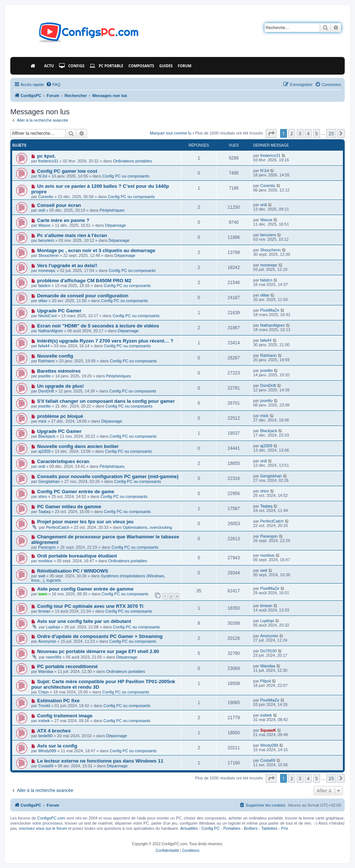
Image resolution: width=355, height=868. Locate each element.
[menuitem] (53, 85)
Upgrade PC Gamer (59, 311)
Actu (49, 66)
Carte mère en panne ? (63, 220)
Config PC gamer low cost (67, 171)
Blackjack (47, 436)
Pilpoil (266, 681)
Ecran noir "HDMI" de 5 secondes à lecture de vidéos (98, 326)
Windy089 (47, 751)
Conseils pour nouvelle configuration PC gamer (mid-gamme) (108, 476)
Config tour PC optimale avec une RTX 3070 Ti (90, 606)
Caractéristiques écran (63, 461)
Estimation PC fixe (58, 701)
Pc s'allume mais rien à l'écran (72, 235)
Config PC (211, 828)
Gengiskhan (49, 481)
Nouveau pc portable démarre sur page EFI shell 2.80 (98, 651)
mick (42, 421)
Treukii (44, 706)
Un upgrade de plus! (60, 386)
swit (42, 576)
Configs (72, 66)
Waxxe (44, 225)
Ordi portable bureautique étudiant (77, 556)
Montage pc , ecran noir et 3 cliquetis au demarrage (96, 250)
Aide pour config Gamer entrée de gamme (85, 589)
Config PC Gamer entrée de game (76, 492)
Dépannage (116, 225)
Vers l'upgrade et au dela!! (67, 266)
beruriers (46, 240)
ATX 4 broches (54, 731)
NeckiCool (47, 316)
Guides (166, 66)
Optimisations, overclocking (147, 527)
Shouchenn (49, 255)
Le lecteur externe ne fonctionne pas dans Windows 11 (100, 761)
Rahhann (46, 361)
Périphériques (112, 210)
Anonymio (47, 641)
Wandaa (46, 671)
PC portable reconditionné (67, 666)
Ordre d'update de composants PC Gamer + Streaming (100, 636)
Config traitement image (65, 716)
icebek (44, 721)
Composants (141, 66)
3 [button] (300, 133)
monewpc (47, 270)
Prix (285, 828)
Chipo (44, 692)
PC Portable (107, 66)
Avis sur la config (57, 746)
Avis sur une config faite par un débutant (84, 621)
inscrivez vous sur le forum (43, 828)
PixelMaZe (270, 310)
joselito (44, 376)
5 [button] (317, 133)
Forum (185, 66)
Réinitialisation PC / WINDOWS (73, 571)
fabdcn (44, 286)
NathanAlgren (51, 331)
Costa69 (46, 766)
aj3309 (44, 451)
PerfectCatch (58, 527)
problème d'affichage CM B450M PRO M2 (84, 281)
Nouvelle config (55, 356)
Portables (232, 828)
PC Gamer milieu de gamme (69, 507)
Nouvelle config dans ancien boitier (78, 446)
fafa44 (44, 346)
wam (43, 594)
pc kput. (46, 156)
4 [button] (308, 133)
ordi (42, 210)
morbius (45, 561)
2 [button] (292, 133)
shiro (43, 496)
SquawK (268, 730)
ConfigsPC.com (51, 818)
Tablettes (269, 828)
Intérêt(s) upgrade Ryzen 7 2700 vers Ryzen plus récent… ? (105, 341)
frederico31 (48, 161)
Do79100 (268, 651)
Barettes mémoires (59, 371)
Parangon (47, 547)
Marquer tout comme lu (171, 133)
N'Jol (43, 176)
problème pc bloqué (60, 416)
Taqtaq (44, 512)
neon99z (54, 657)
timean (44, 611)
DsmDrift (46, 391)
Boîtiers (251, 828)
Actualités (189, 828)
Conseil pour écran (59, 205)
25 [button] (331, 133)
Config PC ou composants (126, 176)
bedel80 (45, 736)
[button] (271, 133)
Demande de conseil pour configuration (83, 296)
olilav (43, 301)
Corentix (46, 197)
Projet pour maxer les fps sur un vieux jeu (85, 522)
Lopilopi (53, 627)
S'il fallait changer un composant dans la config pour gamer (106, 401)
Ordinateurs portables (133, 161)
